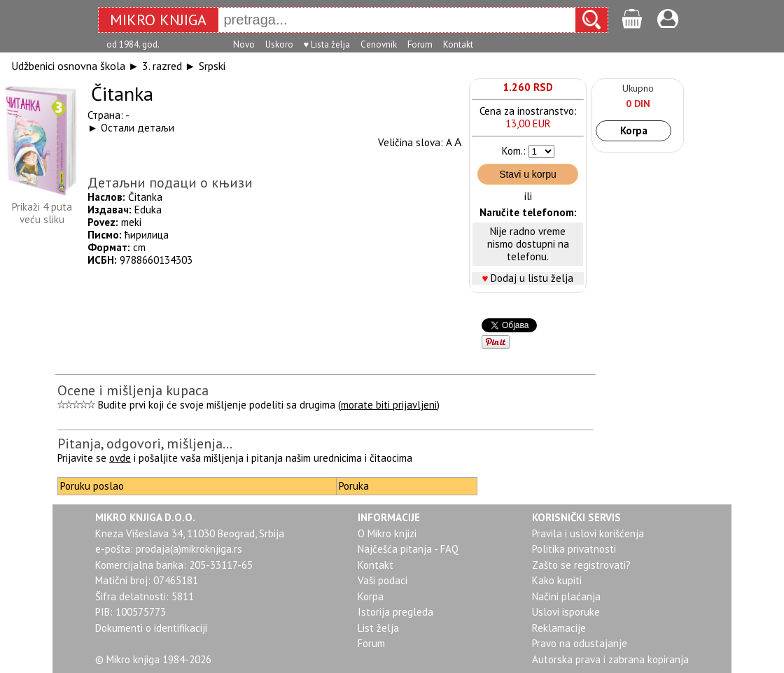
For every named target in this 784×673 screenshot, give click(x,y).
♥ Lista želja (327, 44)
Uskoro (279, 44)
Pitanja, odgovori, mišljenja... (145, 444)
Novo (244, 44)
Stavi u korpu (528, 174)
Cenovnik (379, 44)
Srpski (212, 66)
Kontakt (458, 44)
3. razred (162, 66)
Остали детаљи (138, 128)
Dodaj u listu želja (532, 278)
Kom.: (514, 151)
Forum (420, 44)
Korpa (634, 130)
